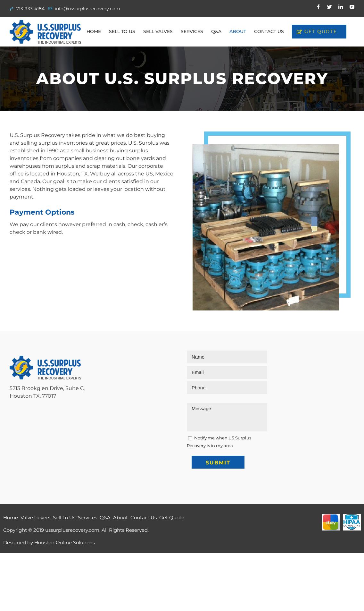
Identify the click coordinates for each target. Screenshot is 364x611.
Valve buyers (35, 518)
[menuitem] (94, 31)
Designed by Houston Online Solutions (49, 543)
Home (11, 518)
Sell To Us (64, 518)
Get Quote (172, 518)
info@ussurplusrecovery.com (87, 9)
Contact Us (144, 518)
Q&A (105, 518)
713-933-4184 (30, 9)
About (120, 518)
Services (87, 518)
